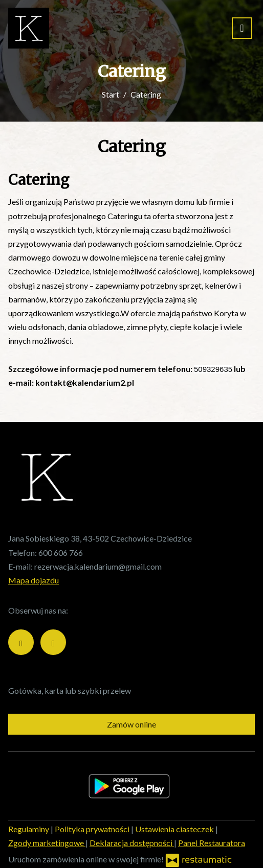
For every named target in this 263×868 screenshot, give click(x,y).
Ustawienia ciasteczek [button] (175, 829)
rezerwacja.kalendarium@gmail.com (98, 566)
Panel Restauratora (212, 843)
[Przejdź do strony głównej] (29, 28)
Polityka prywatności (93, 829)
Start (111, 94)
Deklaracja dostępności (132, 843)
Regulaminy (29, 829)
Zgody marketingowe (47, 843)
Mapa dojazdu (34, 580)
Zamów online (131, 724)
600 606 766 (61, 553)
